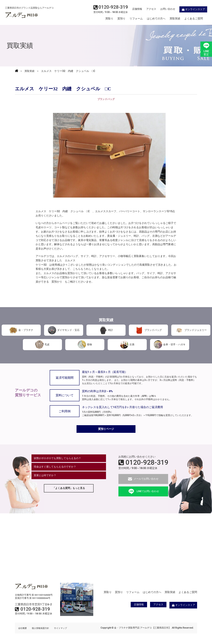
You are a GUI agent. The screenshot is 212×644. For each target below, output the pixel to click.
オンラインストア (189, 9)
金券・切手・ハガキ (170, 344)
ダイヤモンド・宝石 (64, 330)
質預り (121, 19)
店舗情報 (132, 9)
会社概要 (23, 629)
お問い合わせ (163, 9)
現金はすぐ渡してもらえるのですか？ (56, 468)
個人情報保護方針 (42, 629)
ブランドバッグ (148, 330)
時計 (106, 330)
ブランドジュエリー (191, 330)
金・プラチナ (21, 330)
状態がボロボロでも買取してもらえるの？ (59, 459)
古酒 (127, 344)
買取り (109, 19)
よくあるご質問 (194, 19)
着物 (85, 344)
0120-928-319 (147, 463)
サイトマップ (63, 629)
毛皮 (42, 344)
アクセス (147, 9)
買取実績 (175, 19)
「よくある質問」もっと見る (69, 491)
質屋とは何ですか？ (46, 477)
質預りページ (106, 429)
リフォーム (136, 19)
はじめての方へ (156, 19)
